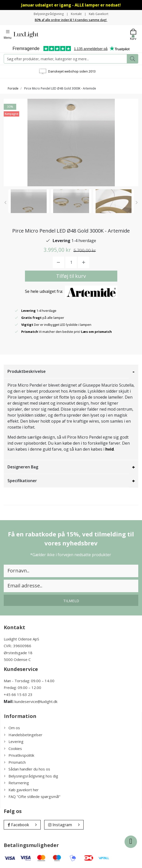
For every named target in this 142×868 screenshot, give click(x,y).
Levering (14, 741)
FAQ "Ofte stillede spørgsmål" (32, 796)
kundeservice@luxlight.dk (36, 701)
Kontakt (76, 14)
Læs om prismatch (96, 332)
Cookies (13, 748)
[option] (29, 201)
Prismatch (15, 762)
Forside (13, 88)
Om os (12, 728)
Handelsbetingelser (23, 735)
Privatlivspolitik (19, 755)
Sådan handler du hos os (27, 769)
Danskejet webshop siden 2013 (72, 71)
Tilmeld (71, 601)
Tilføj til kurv (71, 276)
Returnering (16, 783)
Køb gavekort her (21, 790)
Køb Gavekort (99, 14)
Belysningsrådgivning (49, 14)
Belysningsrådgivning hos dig (31, 776)
